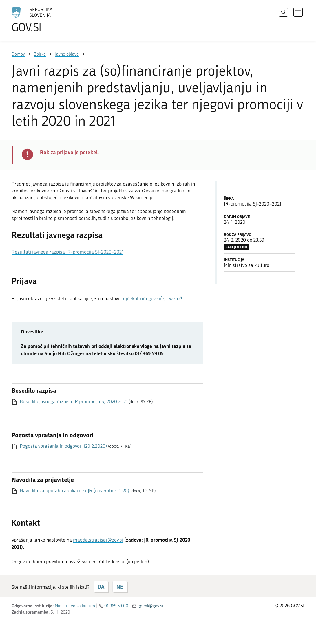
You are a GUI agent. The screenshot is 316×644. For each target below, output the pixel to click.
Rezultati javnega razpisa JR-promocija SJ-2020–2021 (67, 252)
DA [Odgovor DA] (101, 587)
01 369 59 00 (116, 606)
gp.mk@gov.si (150, 606)
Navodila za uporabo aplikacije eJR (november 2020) (74, 491)
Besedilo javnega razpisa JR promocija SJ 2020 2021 (74, 401)
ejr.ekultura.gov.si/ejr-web (150, 298)
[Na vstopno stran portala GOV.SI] (48, 20)
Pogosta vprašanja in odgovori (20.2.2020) (63, 446)
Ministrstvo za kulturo (75, 606)
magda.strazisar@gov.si (98, 540)
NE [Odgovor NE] (120, 587)
